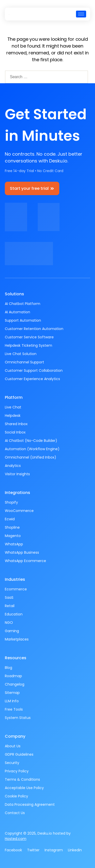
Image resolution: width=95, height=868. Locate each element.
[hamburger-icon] (81, 14)
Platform (14, 397)
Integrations (17, 493)
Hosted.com (16, 839)
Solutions (14, 294)
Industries (15, 579)
